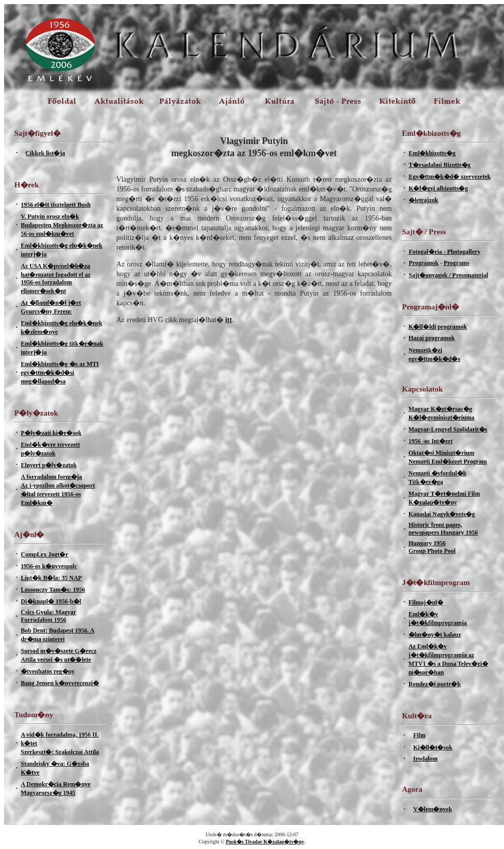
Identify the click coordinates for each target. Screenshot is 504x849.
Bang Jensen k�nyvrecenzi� (60, 683)
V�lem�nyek (433, 809)
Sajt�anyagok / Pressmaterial (448, 275)
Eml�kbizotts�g (432, 153)
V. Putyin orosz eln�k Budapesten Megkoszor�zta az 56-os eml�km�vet (62, 225)
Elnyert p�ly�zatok (49, 465)
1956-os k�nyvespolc (49, 566)
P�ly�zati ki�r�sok (51, 433)
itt (228, 320)
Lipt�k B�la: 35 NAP (52, 578)
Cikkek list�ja (45, 153)
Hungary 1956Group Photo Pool (432, 547)
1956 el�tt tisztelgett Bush (56, 205)
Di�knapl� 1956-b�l (51, 601)
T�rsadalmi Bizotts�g (440, 165)
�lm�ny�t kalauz (435, 635)
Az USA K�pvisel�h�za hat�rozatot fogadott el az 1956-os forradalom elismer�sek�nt (56, 278)
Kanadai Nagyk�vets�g (442, 514)
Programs (457, 263)
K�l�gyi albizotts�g (438, 188)
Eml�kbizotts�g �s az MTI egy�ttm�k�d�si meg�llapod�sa (60, 373)
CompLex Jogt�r (45, 554)
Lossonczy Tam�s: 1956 (53, 590)
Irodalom (425, 759)
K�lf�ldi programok (438, 327)
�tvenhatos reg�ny (48, 671)
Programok (423, 263)
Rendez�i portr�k (435, 684)
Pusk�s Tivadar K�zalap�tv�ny (265, 842)
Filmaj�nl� (426, 602)
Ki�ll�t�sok (433, 747)
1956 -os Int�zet (431, 441)
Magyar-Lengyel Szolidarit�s (448, 429)
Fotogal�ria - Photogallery (445, 252)
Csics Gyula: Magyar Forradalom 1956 (49, 616)
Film (419, 735)
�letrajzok (423, 200)
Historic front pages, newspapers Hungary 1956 (443, 529)
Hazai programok (432, 338)
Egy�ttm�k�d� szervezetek (450, 177)
